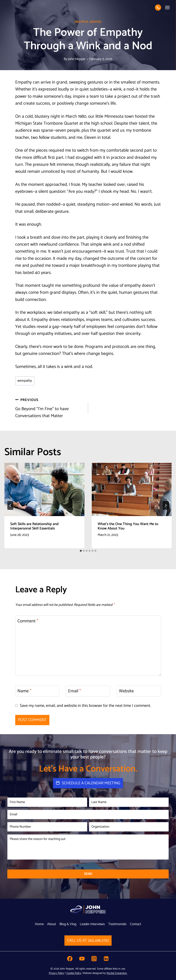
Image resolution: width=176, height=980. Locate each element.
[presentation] (44, 489)
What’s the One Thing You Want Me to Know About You (128, 526)
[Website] (139, 691)
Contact (136, 924)
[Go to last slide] (10, 505)
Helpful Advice (88, 22)
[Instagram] (94, 959)
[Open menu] (167, 7)
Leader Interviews (92, 924)
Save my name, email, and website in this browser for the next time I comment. (85, 706)
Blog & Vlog (68, 924)
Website (126, 692)
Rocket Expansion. (117, 973)
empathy (25, 381)
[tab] (81, 551)
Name (24, 692)
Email (74, 692)
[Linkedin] (106, 959)
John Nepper (77, 59)
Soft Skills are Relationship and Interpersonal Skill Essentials (34, 526)
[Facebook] (70, 959)
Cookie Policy (74, 973)
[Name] (37, 691)
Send (88, 874)
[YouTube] (82, 959)
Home (39, 924)
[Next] (166, 505)
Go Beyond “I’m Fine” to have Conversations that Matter (49, 408)
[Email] (88, 691)
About (52, 924)
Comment (28, 622)
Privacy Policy (57, 973)
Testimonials (117, 924)
